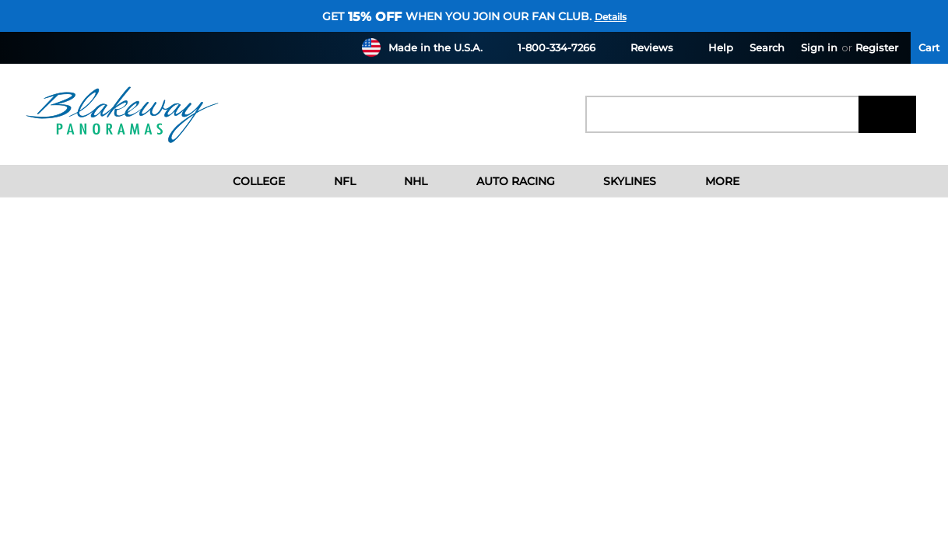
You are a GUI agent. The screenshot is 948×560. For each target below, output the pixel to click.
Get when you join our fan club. (457, 16)
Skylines (618, 181)
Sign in (819, 47)
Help (711, 47)
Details (611, 17)
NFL (332, 181)
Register (877, 47)
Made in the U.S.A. (435, 47)
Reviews (643, 47)
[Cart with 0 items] (929, 48)
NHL (404, 181)
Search (767, 47)
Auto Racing (503, 181)
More (710, 181)
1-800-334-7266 (547, 47)
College (247, 181)
